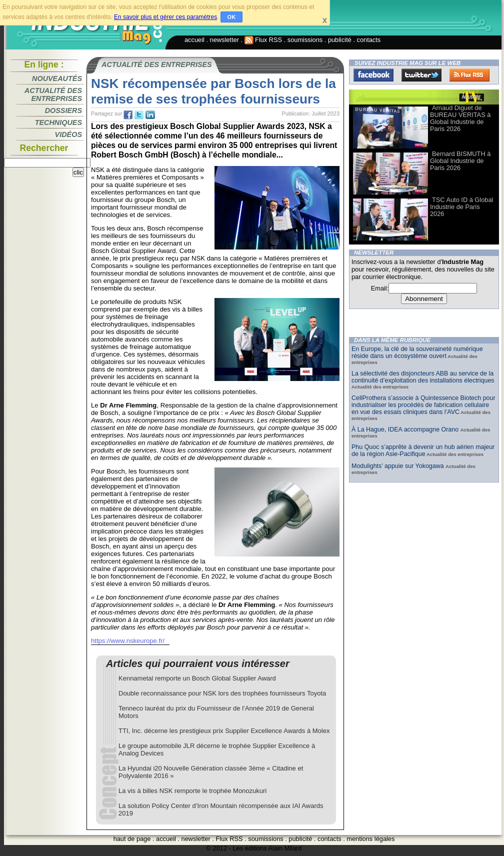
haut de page (132, 839)
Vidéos (68, 134)
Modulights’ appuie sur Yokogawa (398, 466)
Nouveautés (57, 78)
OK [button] (232, 17)
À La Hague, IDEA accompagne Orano (406, 429)
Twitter (421, 75)
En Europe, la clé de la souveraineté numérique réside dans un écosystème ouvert (417, 352)
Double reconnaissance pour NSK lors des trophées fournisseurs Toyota (222, 693)
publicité (340, 40)
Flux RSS (263, 40)
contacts (369, 40)
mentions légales (370, 839)
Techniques (58, 122)
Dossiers (63, 110)
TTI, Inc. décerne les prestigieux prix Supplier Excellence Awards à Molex (224, 731)
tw (139, 115)
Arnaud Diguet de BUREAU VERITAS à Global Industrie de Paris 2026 (460, 118)
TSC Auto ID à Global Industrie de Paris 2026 (461, 207)
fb (128, 115)
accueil (194, 40)
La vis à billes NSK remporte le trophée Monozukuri (192, 791)
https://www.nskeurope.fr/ (128, 641)
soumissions (305, 40)
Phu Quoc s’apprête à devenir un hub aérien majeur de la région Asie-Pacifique (423, 450)
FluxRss (469, 75)
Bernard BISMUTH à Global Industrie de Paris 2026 (460, 161)
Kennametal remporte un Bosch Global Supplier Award (197, 678)
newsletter (224, 40)
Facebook (373, 75)
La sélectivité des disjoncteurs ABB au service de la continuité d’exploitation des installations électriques (423, 377)
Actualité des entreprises (53, 94)
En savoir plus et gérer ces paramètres (165, 17)
